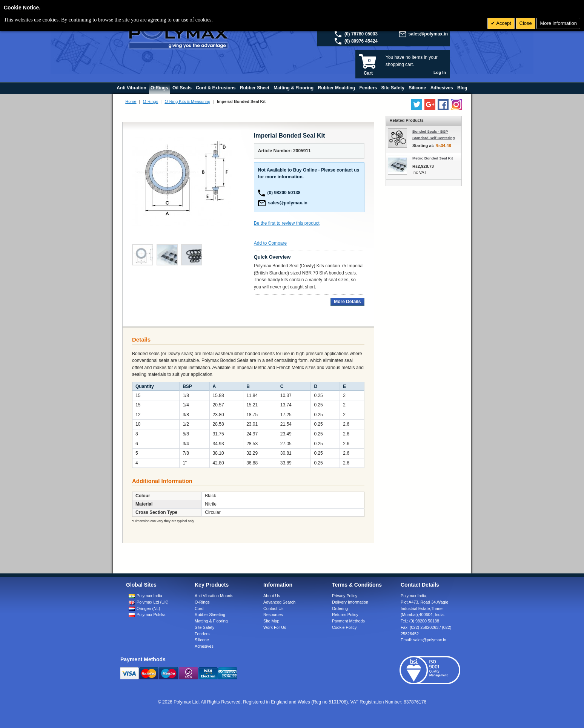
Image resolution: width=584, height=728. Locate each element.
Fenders (202, 634)
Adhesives (204, 646)
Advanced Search (279, 602)
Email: (423, 640)
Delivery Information (350, 602)
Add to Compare (270, 243)
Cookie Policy (344, 627)
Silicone (202, 640)
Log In (440, 72)
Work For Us (275, 627)
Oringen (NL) (148, 608)
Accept (503, 23)
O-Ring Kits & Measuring (187, 101)
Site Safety (204, 627)
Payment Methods (348, 621)
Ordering (340, 608)
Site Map (271, 621)
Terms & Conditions (357, 585)
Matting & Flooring (211, 621)
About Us (272, 596)
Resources (273, 615)
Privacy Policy (345, 596)
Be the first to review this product (287, 223)
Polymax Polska (151, 615)
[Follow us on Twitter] (417, 105)
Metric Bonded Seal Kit (433, 158)
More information (558, 23)
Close (526, 23)
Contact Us (273, 608)
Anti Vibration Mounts (214, 596)
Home (131, 101)
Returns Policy (345, 615)
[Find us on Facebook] (443, 105)
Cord (199, 608)
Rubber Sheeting (210, 615)
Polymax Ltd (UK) (153, 602)
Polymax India (149, 596)
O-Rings (151, 101)
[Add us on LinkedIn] (430, 105)
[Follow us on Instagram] (456, 105)
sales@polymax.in (428, 34)
